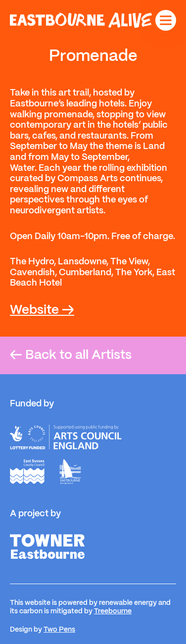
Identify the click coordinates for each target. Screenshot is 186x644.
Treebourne (113, 611)
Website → (42, 310)
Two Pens (59, 630)
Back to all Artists (71, 355)
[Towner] (47, 546)
